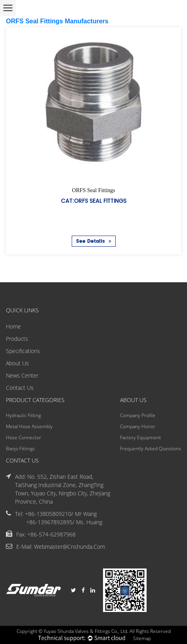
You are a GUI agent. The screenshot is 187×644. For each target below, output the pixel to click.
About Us (17, 363)
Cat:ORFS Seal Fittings (94, 201)
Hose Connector (24, 437)
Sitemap (142, 638)
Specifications (23, 351)
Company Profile (138, 415)
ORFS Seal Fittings (94, 190)
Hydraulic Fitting (23, 415)
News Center (22, 375)
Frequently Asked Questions (151, 449)
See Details (94, 241)
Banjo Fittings (20, 449)
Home (13, 326)
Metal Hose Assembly (29, 426)
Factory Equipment (140, 437)
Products (17, 339)
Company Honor (138, 426)
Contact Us (20, 388)
